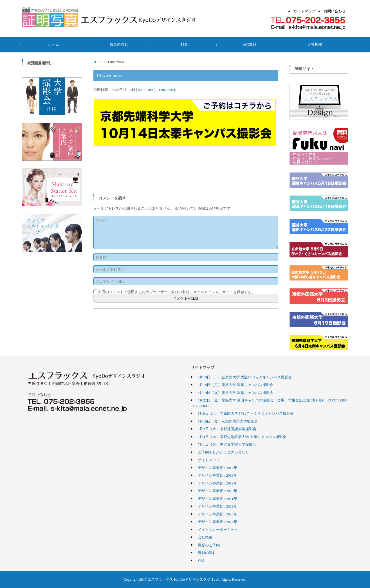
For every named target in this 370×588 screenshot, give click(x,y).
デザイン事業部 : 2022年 (217, 506)
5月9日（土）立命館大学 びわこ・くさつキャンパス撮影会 (246, 413)
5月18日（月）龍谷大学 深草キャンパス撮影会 (236, 385)
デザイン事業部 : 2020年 (217, 491)
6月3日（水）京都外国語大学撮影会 (227, 429)
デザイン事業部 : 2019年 (217, 483)
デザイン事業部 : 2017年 (217, 468)
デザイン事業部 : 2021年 (217, 499)
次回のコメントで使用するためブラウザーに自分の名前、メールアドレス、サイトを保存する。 (177, 292)
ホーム (54, 44)
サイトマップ (209, 460)
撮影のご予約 (209, 545)
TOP (96, 62)
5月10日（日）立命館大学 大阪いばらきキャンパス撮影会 (245, 377)
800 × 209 (145, 89)
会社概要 (316, 44)
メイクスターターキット (218, 529)
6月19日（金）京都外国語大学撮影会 (228, 421)
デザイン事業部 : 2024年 (217, 522)
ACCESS (250, 44)
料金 (185, 44)
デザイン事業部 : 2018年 (217, 475)
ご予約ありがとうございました (223, 452)
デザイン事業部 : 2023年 (217, 514)
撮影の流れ (120, 44)
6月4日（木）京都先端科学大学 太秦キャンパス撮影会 (242, 437)
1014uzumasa (165, 89)
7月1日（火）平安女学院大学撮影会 (227, 444)
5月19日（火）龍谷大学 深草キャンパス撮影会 (236, 392)
